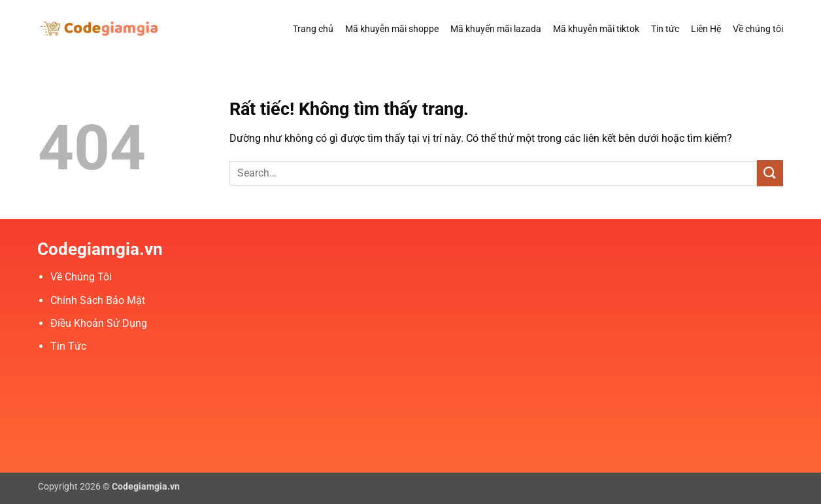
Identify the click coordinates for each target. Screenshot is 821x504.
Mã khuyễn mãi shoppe (392, 29)
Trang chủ (313, 29)
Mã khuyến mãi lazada (496, 29)
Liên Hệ (706, 29)
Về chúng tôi (758, 29)
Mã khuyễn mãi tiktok (596, 29)
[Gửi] (770, 173)
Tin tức (665, 29)
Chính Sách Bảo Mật (98, 300)
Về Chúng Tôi (81, 277)
